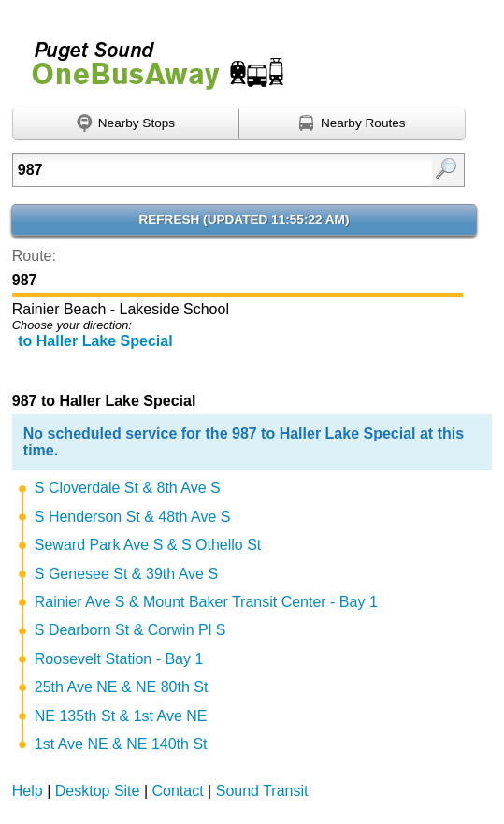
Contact (178, 791)
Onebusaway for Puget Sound (150, 58)
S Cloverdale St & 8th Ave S (128, 488)
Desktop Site (98, 791)
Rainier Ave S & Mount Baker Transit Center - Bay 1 (206, 602)
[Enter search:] (208, 170)
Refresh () (244, 219)
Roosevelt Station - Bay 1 (119, 659)
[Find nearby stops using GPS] (126, 124)
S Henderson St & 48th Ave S (133, 517)
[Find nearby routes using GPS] (353, 124)
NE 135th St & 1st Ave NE (121, 716)
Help (28, 791)
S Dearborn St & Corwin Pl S (130, 630)
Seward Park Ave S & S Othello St (148, 545)
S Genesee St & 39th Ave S (126, 574)
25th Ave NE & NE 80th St (122, 687)
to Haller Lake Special (95, 341)
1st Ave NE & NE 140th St (121, 744)
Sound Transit (262, 791)
